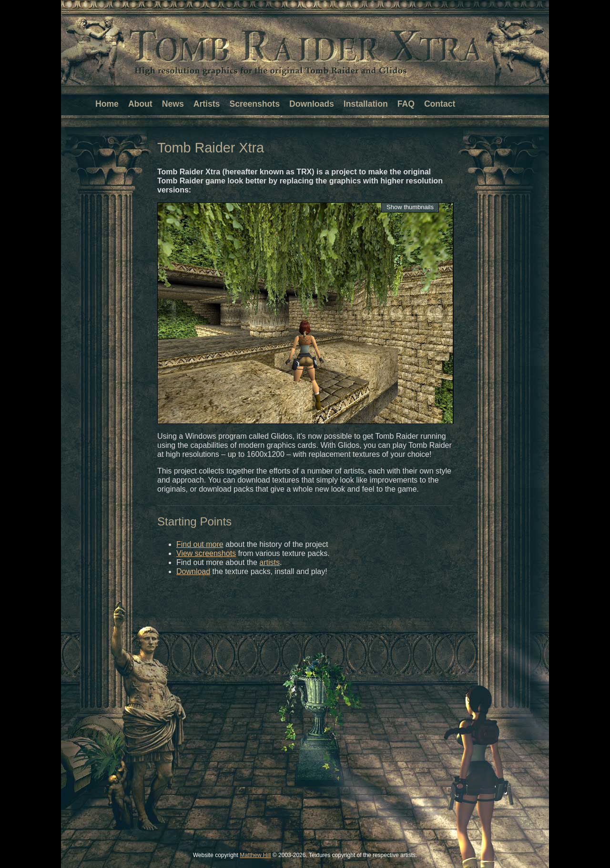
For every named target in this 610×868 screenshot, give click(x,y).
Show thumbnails (410, 207)
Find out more (200, 544)
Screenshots (254, 104)
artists (269, 562)
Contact (440, 104)
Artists (207, 104)
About (140, 104)
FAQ (406, 104)
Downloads (312, 104)
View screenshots (206, 553)
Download (193, 571)
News (173, 104)
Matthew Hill (255, 855)
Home (107, 104)
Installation (366, 104)
